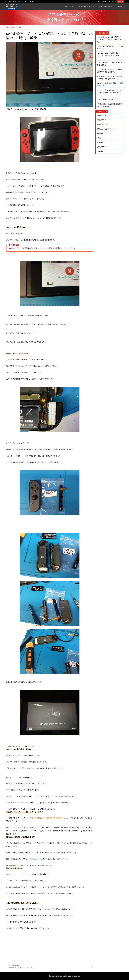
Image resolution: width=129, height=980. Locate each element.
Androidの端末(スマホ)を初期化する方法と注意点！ (109, 64)
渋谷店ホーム (70, 6)
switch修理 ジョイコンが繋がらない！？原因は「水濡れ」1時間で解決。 (109, 39)
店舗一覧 (119, 6)
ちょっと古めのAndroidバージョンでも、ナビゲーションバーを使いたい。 (110, 93)
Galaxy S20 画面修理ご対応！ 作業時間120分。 (110, 84)
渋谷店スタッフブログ (87, 6)
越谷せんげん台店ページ (105, 129)
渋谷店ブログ (101, 115)
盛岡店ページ (101, 142)
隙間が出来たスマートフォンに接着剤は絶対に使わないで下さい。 (109, 78)
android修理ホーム (105, 6)
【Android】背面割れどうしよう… (49, 966)
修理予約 (121, 2)
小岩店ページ (101, 138)
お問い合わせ (102, 2)
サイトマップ (112, 2)
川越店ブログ (101, 120)
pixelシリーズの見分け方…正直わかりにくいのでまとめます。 (109, 71)
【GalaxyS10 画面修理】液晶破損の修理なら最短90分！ (109, 105)
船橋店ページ (101, 133)
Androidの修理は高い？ (105, 99)
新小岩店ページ (102, 124)
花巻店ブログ (101, 147)
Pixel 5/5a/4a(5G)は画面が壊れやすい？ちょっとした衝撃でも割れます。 (109, 56)
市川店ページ (101, 151)
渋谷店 (8, 27)
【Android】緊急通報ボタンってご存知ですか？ (110, 47)
